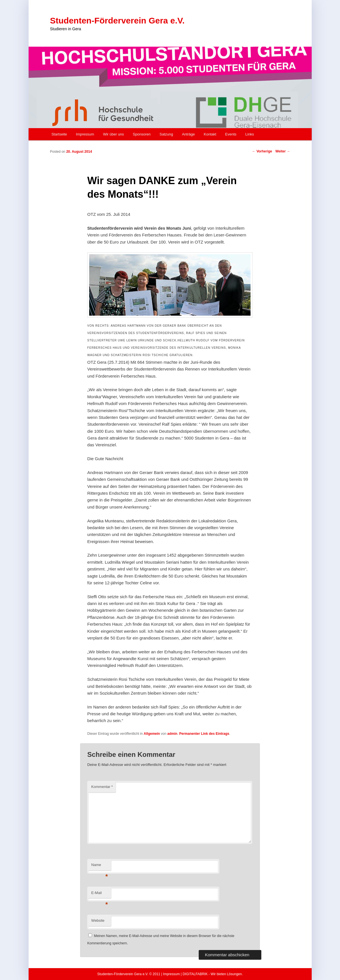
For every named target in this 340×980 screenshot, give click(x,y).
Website (98, 920)
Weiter (283, 151)
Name (100, 866)
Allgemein (152, 734)
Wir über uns (114, 134)
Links (250, 134)
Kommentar (102, 787)
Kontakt (210, 134)
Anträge (189, 134)
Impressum (85, 134)
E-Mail (100, 894)
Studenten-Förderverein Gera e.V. (117, 21)
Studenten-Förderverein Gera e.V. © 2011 (129, 974)
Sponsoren (142, 134)
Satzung (166, 134)
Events (231, 134)
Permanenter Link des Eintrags (204, 734)
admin (172, 734)
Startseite (59, 134)
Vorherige (262, 151)
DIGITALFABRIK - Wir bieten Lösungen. (213, 974)
